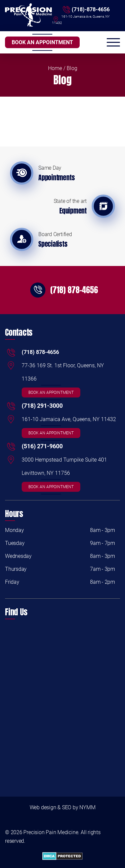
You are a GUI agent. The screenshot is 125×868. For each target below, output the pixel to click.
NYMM (87, 807)
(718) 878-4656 (74, 290)
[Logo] (28, 16)
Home (55, 68)
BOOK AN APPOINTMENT (42, 42)
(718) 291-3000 (42, 406)
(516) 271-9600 (42, 446)
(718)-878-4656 (91, 9)
